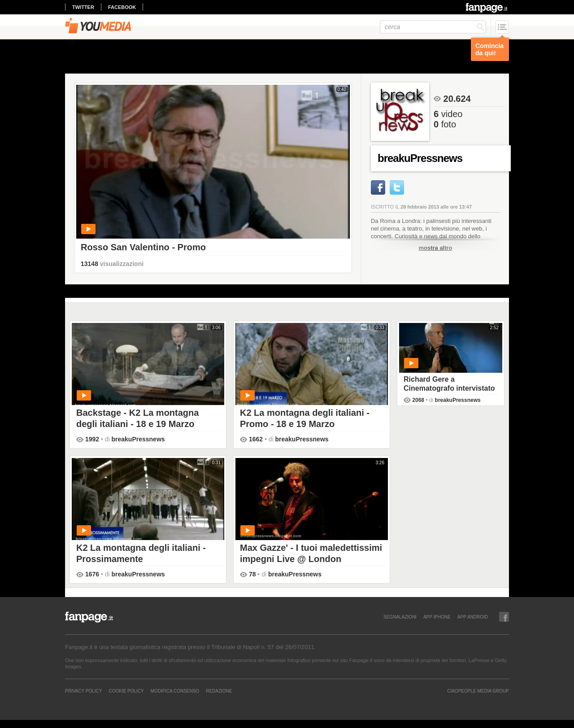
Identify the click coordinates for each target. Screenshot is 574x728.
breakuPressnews (138, 439)
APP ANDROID (473, 617)
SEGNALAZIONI (400, 617)
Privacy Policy (83, 691)
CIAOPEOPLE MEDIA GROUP (478, 691)
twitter (83, 7)
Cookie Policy (126, 691)
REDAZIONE (219, 691)
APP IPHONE (437, 617)
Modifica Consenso (175, 691)
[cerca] (433, 27)
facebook (122, 7)
